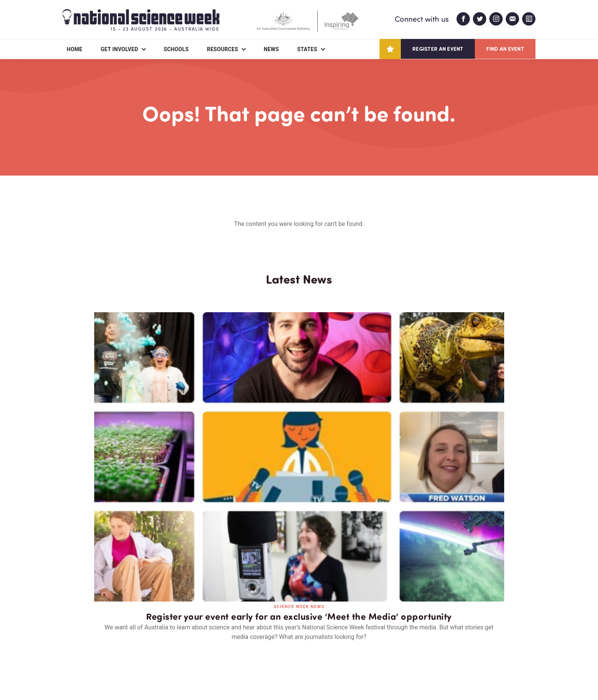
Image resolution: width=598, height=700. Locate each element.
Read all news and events (299, 516)
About (72, 650)
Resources (223, 49)
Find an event (505, 49)
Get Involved (119, 49)
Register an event (438, 49)
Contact (168, 650)
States (307, 49)
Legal (147, 676)
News (271, 49)
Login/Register (226, 650)
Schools (176, 49)
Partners (118, 650)
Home (75, 49)
